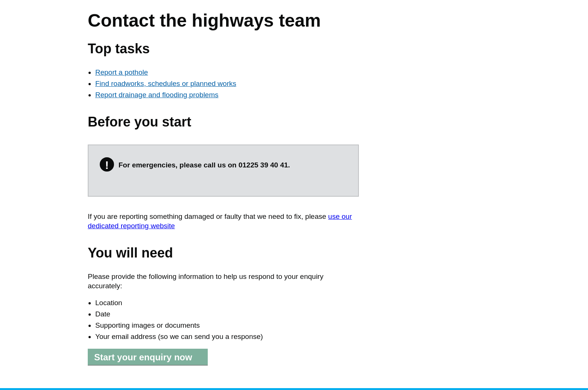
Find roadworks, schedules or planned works (166, 84)
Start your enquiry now (143, 357)
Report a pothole (122, 72)
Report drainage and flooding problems (157, 95)
